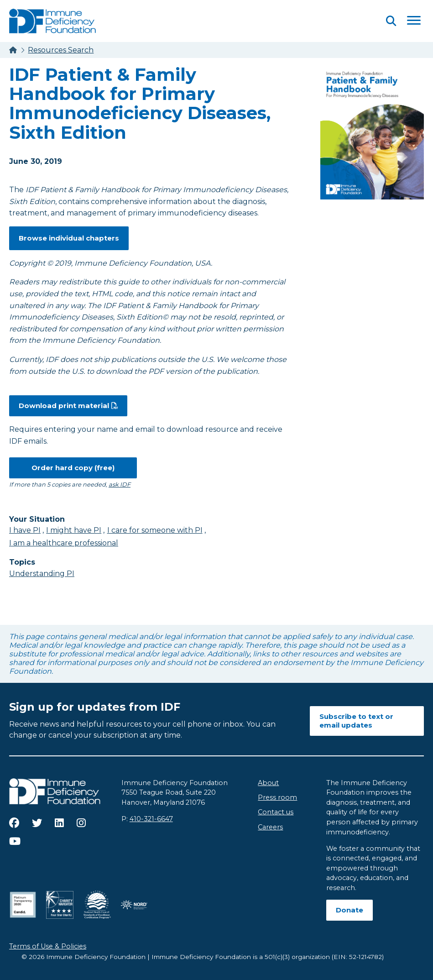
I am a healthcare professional (64, 543)
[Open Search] (391, 21)
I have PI (25, 530)
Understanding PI (42, 574)
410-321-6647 (151, 819)
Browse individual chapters (69, 238)
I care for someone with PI (155, 530)
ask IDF (120, 485)
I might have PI (74, 530)
